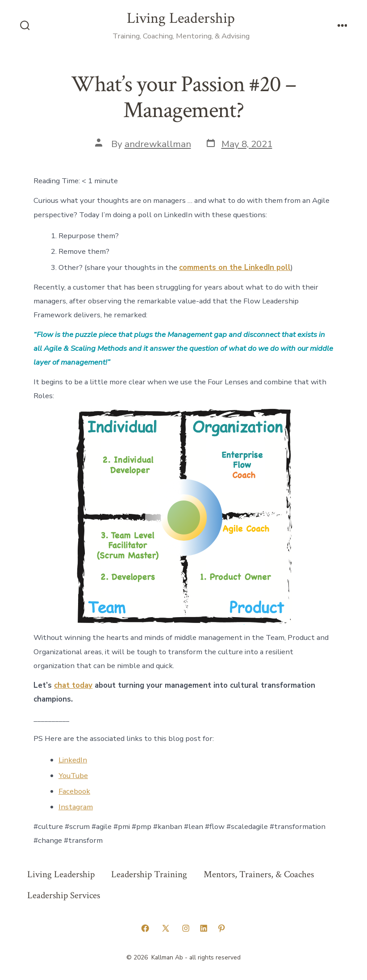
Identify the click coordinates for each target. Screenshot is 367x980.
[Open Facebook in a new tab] (145, 928)
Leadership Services (64, 895)
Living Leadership (61, 874)
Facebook (74, 791)
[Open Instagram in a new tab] (186, 928)
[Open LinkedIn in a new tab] (204, 928)
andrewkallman (158, 144)
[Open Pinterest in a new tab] (221, 928)
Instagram (76, 807)
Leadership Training (149, 874)
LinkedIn (73, 760)
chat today (73, 685)
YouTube (73, 776)
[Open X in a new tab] (166, 928)
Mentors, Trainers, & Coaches (259, 874)
